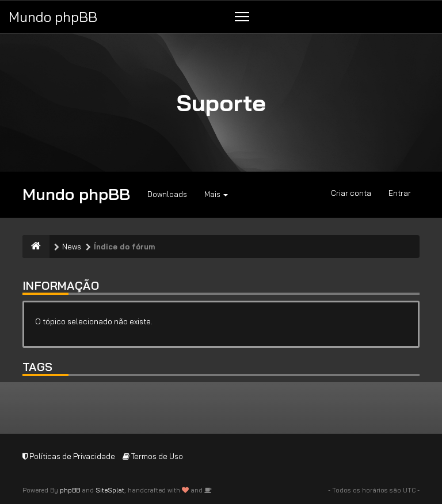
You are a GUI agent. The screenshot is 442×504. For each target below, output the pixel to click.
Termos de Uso (153, 456)
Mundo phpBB (53, 17)
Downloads (167, 194)
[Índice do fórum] (36, 247)
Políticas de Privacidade (69, 456)
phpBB (70, 490)
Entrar (400, 193)
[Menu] (242, 17)
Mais (216, 194)
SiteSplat (110, 490)
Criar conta (351, 193)
